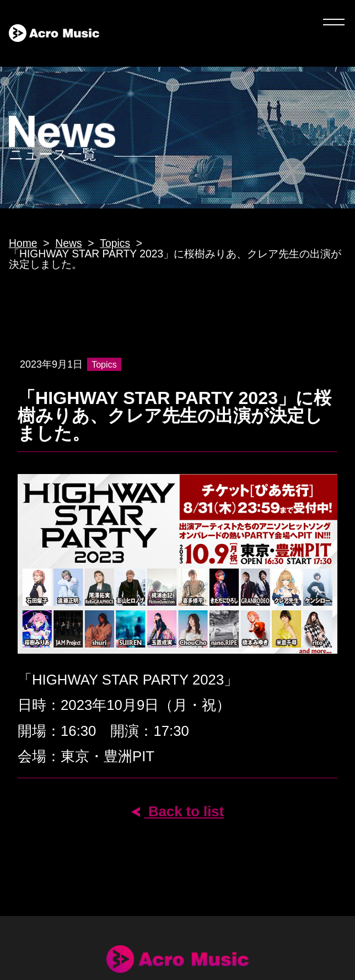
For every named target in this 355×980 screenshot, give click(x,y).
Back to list (178, 811)
